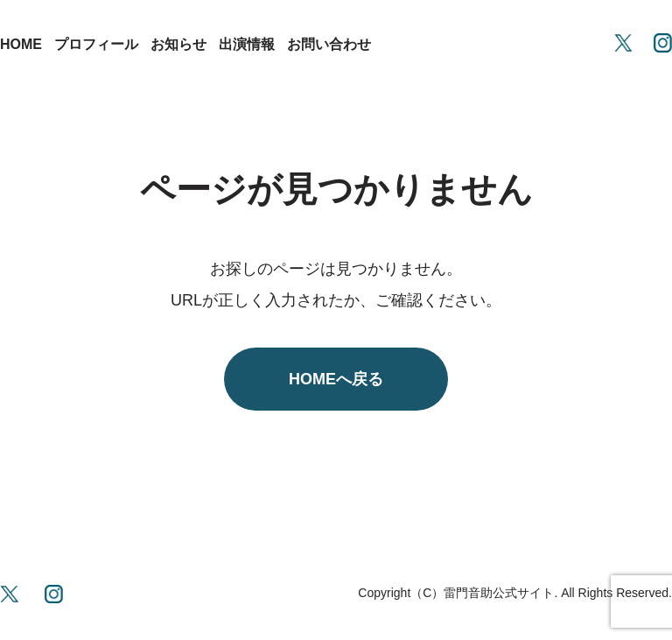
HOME (21, 44)
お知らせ (178, 44)
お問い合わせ (329, 44)
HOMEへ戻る (336, 379)
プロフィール (96, 44)
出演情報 (247, 44)
